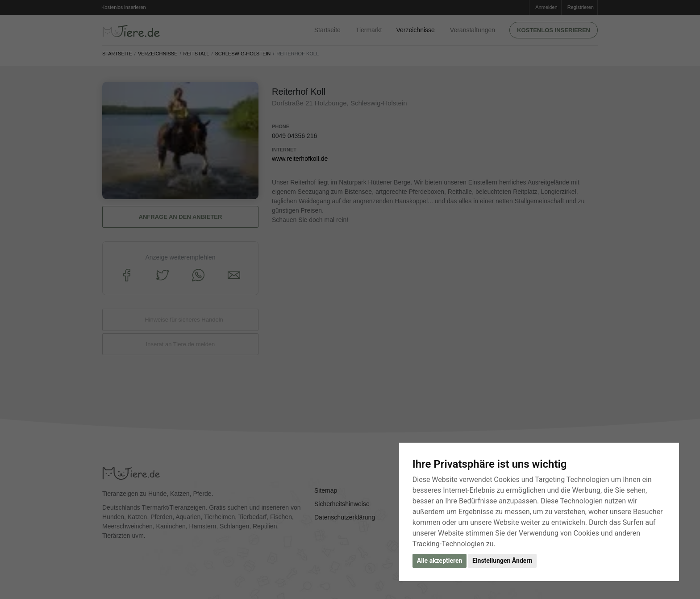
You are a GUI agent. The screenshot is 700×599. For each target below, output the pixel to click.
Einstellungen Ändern (502, 561)
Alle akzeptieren (440, 561)
